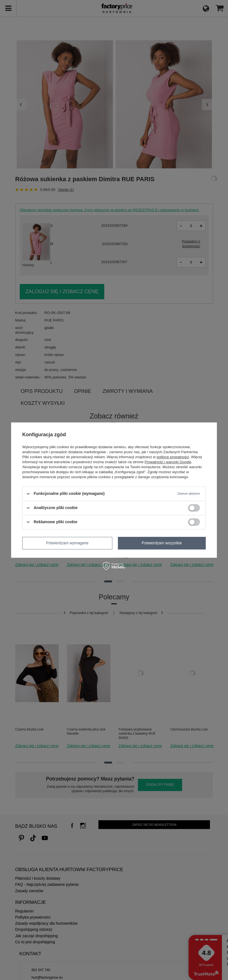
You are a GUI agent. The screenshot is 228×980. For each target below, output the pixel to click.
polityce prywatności (173, 457)
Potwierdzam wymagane (67, 543)
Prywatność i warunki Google (168, 462)
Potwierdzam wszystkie (162, 543)
